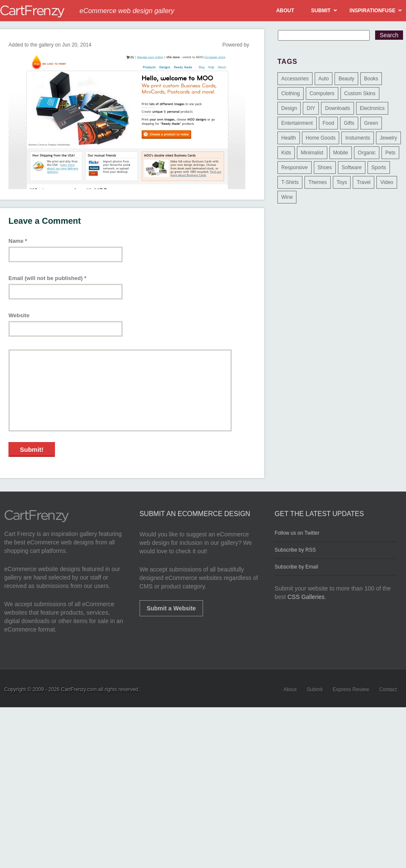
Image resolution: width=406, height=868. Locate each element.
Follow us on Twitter (297, 533)
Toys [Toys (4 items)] (342, 182)
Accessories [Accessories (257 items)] (295, 79)
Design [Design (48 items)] (289, 108)
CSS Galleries (306, 597)
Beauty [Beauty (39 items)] (346, 79)
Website (19, 315)
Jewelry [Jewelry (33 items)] (388, 138)
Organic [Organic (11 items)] (367, 153)
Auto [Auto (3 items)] (324, 79)
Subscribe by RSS (295, 550)
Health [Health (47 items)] (289, 138)
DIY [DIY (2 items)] (311, 108)
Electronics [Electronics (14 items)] (372, 108)
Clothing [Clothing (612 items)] (291, 93)
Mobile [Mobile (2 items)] (341, 153)
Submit (314, 689)
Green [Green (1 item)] (371, 123)
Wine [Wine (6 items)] (287, 197)
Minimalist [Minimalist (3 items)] (312, 153)
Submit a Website (171, 608)
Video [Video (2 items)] (387, 182)
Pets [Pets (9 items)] (390, 153)
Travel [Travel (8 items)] (363, 182)
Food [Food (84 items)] (328, 123)
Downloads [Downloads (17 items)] (337, 108)
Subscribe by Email (296, 567)
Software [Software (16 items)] (352, 168)
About (290, 689)
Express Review (351, 689)
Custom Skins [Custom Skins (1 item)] (360, 93)
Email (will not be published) (47, 278)
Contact (388, 689)
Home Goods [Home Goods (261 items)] (321, 138)
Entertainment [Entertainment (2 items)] (297, 123)
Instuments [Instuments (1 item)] (358, 138)
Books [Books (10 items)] (371, 79)
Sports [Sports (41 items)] (379, 168)
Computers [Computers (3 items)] (322, 93)
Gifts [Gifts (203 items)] (349, 123)
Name (18, 241)
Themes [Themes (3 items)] (317, 182)
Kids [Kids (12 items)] (286, 153)
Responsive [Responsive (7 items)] (295, 168)
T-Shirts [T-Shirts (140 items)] (290, 182)
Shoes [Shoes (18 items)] (325, 168)
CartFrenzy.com (79, 689)
